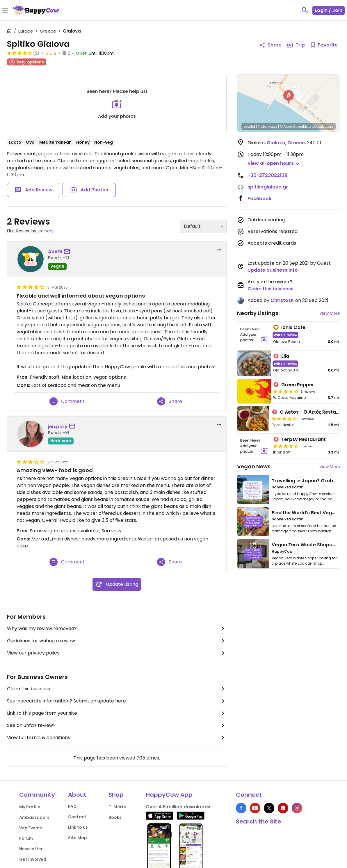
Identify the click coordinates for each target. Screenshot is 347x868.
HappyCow (282, 551)
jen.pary (46, 231)
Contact (77, 817)
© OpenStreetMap (295, 126)
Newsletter (31, 849)
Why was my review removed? (117, 629)
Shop (116, 795)
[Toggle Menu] (5, 11)
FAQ (72, 806)
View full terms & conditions (117, 738)
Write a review (285, 335)
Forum (26, 838)
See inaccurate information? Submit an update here (117, 701)
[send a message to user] (68, 252)
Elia (285, 356)
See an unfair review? (117, 725)
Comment (67, 401)
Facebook (259, 199)
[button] (289, 97)
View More (330, 313)
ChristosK (282, 300)
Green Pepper (298, 385)
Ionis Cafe (293, 327)
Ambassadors (34, 817)
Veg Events (31, 828)
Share (170, 401)
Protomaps (267, 126)
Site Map (78, 838)
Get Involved (33, 859)
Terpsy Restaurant (304, 439)
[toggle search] (305, 10)
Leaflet (249, 126)
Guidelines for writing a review (117, 641)
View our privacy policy (117, 653)
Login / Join (329, 10)
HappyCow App (169, 795)
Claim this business (117, 689)
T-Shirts (117, 807)
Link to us (78, 827)
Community (37, 795)
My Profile (30, 807)
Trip (296, 45)
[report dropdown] (219, 250)
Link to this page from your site (117, 713)
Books (115, 817)
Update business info (273, 270)
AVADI (55, 252)
